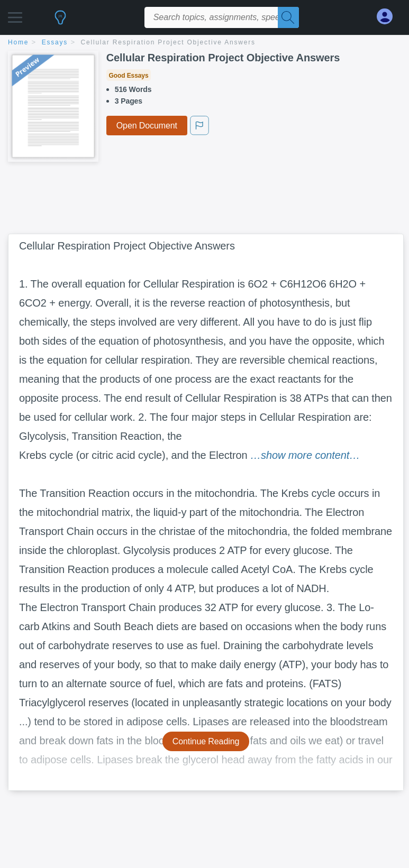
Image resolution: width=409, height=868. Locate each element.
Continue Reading (206, 741)
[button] (15, 15)
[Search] (288, 17)
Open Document (147, 126)
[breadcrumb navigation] (205, 43)
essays (55, 42)
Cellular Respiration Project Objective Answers (168, 42)
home (18, 42)
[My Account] (389, 17)
